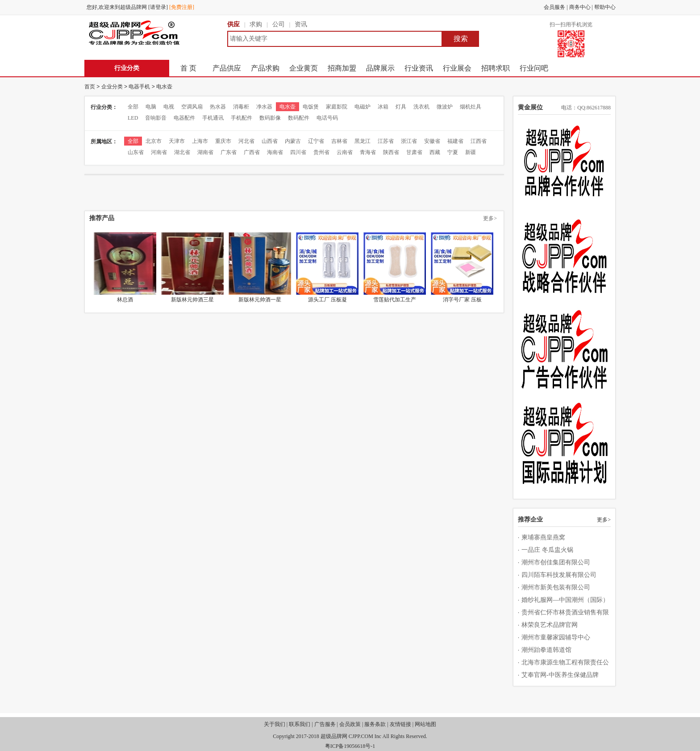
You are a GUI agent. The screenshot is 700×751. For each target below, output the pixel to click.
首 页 (188, 68)
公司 (279, 24)
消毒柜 (241, 107)
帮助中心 (605, 7)
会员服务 (554, 7)
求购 (256, 24)
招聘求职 (496, 68)
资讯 (301, 24)
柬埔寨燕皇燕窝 (543, 537)
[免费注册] (182, 7)
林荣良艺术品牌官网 (550, 625)
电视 (169, 107)
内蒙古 (293, 141)
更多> (490, 218)
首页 (90, 87)
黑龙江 (362, 141)
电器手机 (139, 87)
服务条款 (375, 724)
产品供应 (227, 68)
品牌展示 (380, 68)
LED (133, 118)
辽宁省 (316, 141)
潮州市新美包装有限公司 (556, 587)
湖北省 (182, 152)
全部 (133, 107)
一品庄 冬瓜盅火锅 (547, 550)
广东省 (229, 152)
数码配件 (299, 118)
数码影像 (270, 118)
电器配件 (184, 118)
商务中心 (580, 7)
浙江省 (409, 141)
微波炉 (445, 107)
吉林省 (339, 141)
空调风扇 (192, 107)
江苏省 (386, 141)
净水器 (264, 107)
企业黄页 (304, 68)
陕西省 (391, 152)
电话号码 (327, 118)
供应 (233, 24)
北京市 (154, 141)
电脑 (151, 107)
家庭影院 (337, 107)
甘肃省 (414, 152)
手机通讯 (213, 118)
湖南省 (205, 152)
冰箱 (383, 107)
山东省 (136, 152)
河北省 (246, 141)
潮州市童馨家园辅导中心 (556, 637)
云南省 (345, 152)
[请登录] (158, 7)
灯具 (401, 107)
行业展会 (457, 68)
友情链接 (400, 724)
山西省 (270, 141)
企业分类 (112, 87)
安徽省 (432, 141)
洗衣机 (421, 107)
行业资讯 (419, 68)
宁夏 (453, 152)
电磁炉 (362, 107)
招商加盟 (342, 68)
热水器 (218, 107)
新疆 (471, 152)
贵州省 (321, 152)
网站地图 (425, 724)
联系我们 (300, 724)
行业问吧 (534, 68)
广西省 (252, 152)
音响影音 (156, 118)
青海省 (368, 152)
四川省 (298, 152)
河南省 (159, 152)
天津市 (177, 141)
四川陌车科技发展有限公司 (559, 575)
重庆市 (223, 141)
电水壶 (164, 87)
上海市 (200, 141)
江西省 (479, 141)
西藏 (435, 152)
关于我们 (275, 724)
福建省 (455, 141)
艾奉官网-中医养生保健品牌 (560, 675)
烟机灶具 (471, 107)
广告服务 (325, 724)
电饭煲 (311, 107)
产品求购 (265, 68)
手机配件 (242, 118)
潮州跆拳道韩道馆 (546, 650)
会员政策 (350, 724)
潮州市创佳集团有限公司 (556, 562)
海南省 (275, 152)
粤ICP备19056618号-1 (350, 746)
